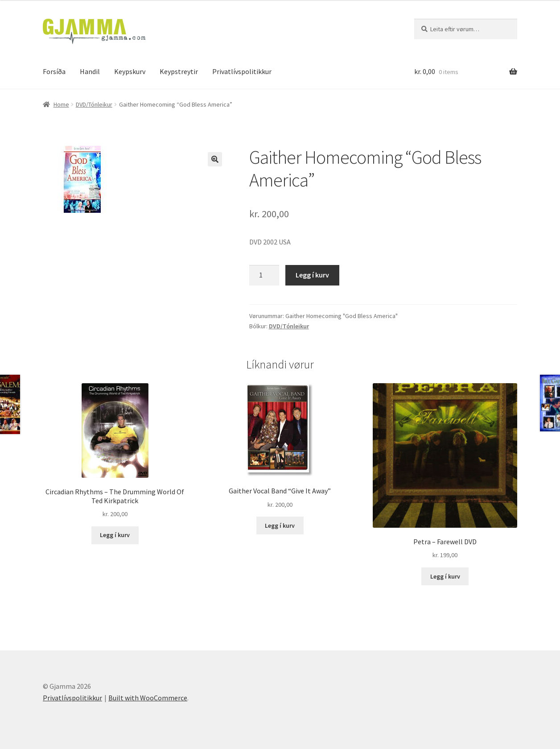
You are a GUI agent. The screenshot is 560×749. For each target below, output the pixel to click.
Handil (90, 71)
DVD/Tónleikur (94, 104)
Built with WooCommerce (148, 698)
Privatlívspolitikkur (242, 71)
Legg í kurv (312, 275)
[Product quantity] (264, 275)
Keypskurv (130, 71)
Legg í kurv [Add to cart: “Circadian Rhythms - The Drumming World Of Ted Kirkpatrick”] (115, 535)
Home (61, 104)
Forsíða (54, 71)
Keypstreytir (179, 71)
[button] (215, 159)
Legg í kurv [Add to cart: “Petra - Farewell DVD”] (445, 576)
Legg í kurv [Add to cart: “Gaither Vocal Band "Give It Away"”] (280, 526)
